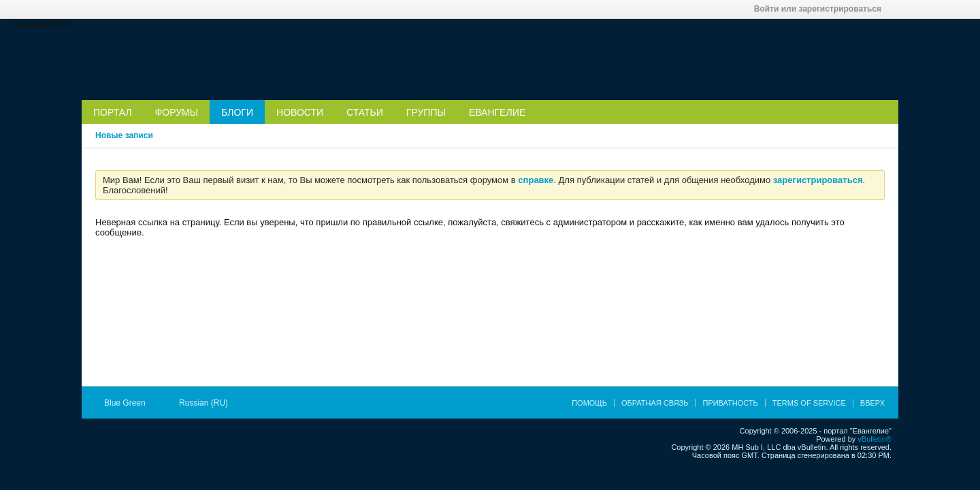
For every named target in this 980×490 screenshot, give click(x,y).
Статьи (365, 112)
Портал (113, 112)
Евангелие (497, 112)
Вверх (872, 403)
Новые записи (124, 135)
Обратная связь (655, 403)
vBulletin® (875, 439)
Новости (300, 112)
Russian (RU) (208, 403)
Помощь (589, 403)
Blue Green (129, 403)
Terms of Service (809, 403)
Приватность (730, 403)
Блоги (237, 112)
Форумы (177, 112)
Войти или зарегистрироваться (822, 9)
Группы (426, 112)
